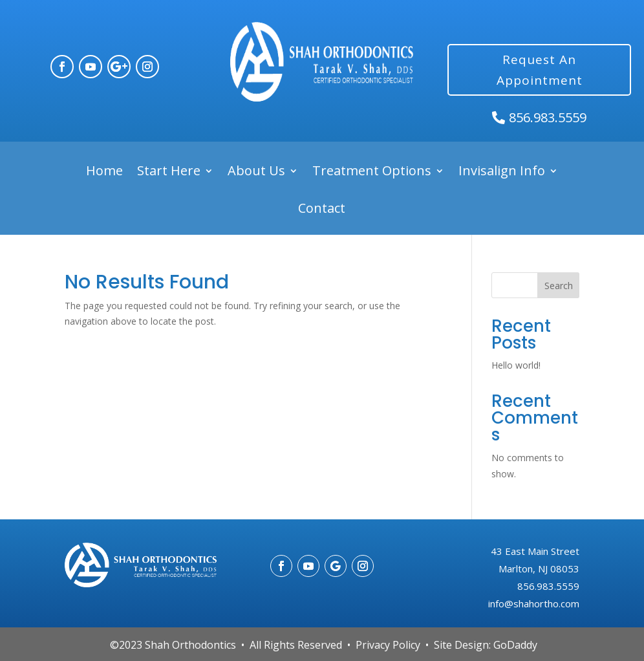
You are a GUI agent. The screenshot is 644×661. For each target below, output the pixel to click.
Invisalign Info (502, 171)
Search (559, 286)
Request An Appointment (540, 70)
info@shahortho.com (534, 603)
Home (104, 171)
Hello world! (516, 365)
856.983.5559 (548, 117)
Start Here (169, 171)
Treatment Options (372, 171)
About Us (256, 171)
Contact (322, 209)
